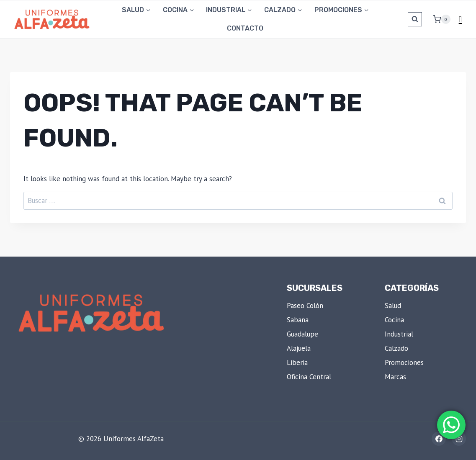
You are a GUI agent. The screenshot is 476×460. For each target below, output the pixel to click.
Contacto (245, 28)
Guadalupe (302, 334)
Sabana (298, 320)
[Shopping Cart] (438, 19)
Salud (393, 306)
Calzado (396, 348)
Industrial (399, 334)
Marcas (395, 377)
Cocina (394, 320)
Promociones (404, 362)
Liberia (297, 362)
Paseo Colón (305, 306)
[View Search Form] (415, 19)
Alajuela (299, 348)
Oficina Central (309, 377)
